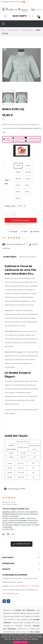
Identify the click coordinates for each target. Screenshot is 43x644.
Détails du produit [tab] (27, 257)
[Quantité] (10, 214)
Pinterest (36, 232)
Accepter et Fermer (20, 642)
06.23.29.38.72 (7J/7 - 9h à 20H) (27, 586)
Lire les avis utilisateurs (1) (14, 244)
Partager (14, 232)
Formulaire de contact (10, 594)
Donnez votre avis (21, 544)
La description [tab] (10, 257)
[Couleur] (21, 206)
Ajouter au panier (21, 220)
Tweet (25, 232)
